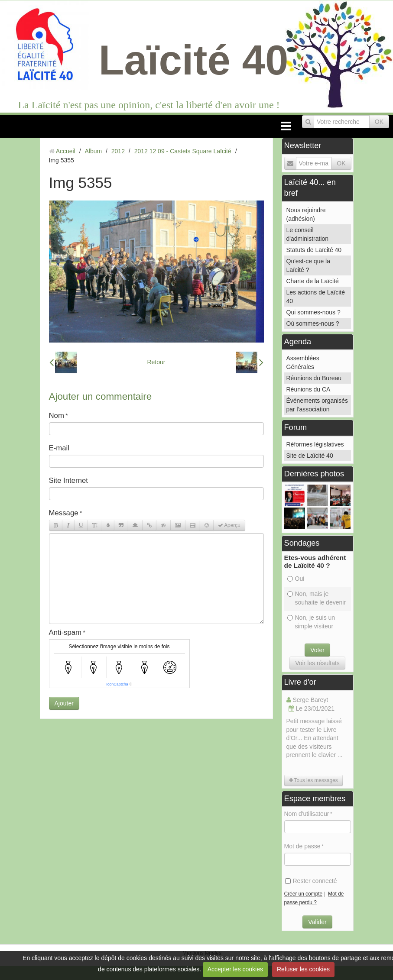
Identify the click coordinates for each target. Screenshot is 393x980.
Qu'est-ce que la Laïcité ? (309, 265)
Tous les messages (313, 780)
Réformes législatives (315, 444)
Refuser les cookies (303, 969)
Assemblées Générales (303, 362)
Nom (57, 416)
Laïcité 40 (194, 60)
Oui (296, 579)
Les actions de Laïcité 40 (316, 297)
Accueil (66, 151)
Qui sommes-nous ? (313, 312)
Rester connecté (311, 881)
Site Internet (69, 480)
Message (64, 513)
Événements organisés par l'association (317, 405)
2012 (118, 151)
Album (93, 151)
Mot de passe (302, 846)
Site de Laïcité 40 (310, 456)
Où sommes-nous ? (313, 323)
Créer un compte (304, 894)
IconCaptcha (117, 684)
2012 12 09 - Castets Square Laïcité (183, 151)
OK (379, 122)
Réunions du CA (309, 389)
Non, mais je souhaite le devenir (317, 598)
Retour (156, 362)
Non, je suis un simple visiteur (311, 622)
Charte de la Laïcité (313, 281)
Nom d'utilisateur (307, 814)
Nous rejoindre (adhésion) (306, 214)
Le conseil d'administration (308, 234)
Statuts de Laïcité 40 (314, 250)
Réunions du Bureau (314, 378)
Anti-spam (65, 632)
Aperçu (229, 525)
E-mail (59, 448)
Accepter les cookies (235, 969)
